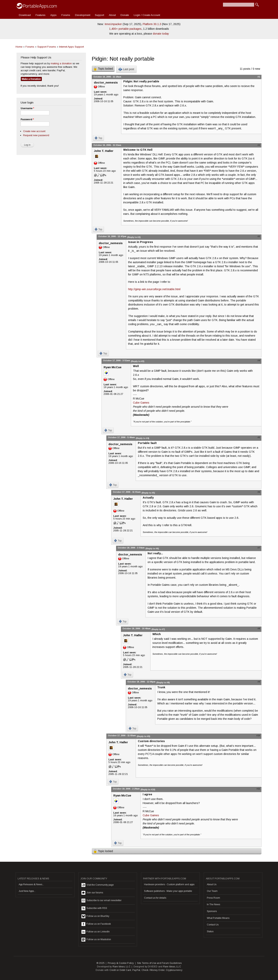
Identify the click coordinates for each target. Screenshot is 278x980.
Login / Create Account (147, 15)
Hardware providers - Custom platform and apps (169, 884)
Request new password (36, 135)
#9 (259, 682)
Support (99, 15)
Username (27, 108)
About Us (212, 884)
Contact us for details (155, 898)
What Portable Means (218, 918)
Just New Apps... (27, 891)
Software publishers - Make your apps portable (168, 891)
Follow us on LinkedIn (96, 932)
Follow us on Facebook (96, 924)
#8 (259, 628)
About (112, 15)
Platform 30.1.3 (152, 24)
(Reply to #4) (142, 438)
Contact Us (213, 925)
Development (83, 15)
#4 (259, 360)
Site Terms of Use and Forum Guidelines (159, 963)
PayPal (136, 970)
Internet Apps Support (71, 47)
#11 (258, 789)
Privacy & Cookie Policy (121, 963)
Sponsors (212, 911)
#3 (259, 236)
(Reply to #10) (148, 789)
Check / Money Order (153, 970)
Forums (66, 15)
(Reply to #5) (148, 493)
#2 (259, 145)
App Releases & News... (31, 884)
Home (19, 47)
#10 (258, 735)
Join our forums (92, 893)
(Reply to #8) (163, 682)
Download (25, 15)
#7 (259, 548)
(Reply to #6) (152, 548)
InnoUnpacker (113, 24)
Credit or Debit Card (120, 970)
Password (27, 119)
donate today (161, 34)
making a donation (61, 63)
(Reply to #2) (134, 237)
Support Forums (47, 47)
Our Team (212, 891)
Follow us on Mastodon (96, 940)
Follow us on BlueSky (95, 916)
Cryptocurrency (174, 970)
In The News (213, 904)
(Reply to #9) (143, 736)
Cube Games (141, 403)
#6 (259, 492)
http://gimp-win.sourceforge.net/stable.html (154, 289)
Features (41, 15)
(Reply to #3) (138, 361)
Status (210, 931)
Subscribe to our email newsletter (101, 901)
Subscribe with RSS (94, 908)
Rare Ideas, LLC (122, 967)
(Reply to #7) (158, 629)
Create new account (34, 131)
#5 (259, 437)
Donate (125, 15)
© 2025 (101, 963)
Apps (53, 15)
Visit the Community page (98, 885)
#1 (259, 77)
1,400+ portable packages (125, 29)
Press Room (213, 898)
